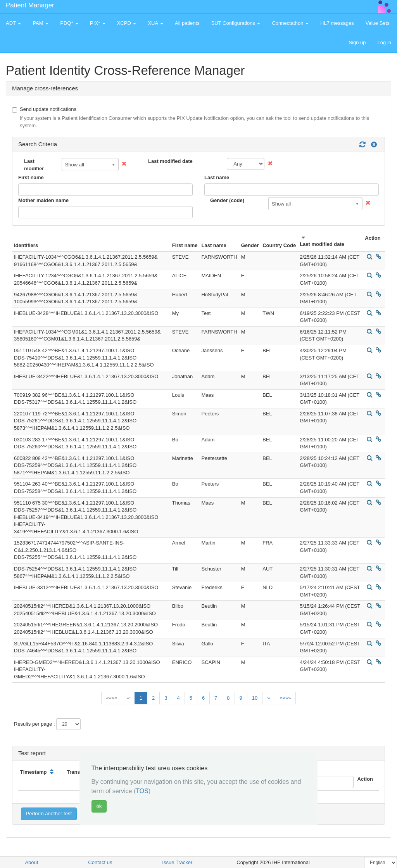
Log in (384, 42)
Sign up (357, 42)
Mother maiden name (43, 200)
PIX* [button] (98, 23)
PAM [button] (41, 23)
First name (31, 177)
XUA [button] (155, 23)
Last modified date (170, 161)
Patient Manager (30, 5)
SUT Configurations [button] (236, 23)
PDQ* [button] (69, 23)
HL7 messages (337, 23)
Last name (217, 177)
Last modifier (34, 165)
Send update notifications (198, 118)
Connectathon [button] (290, 23)
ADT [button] (13, 23)
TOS (142, 791)
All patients (187, 23)
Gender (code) (227, 200)
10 (255, 698)
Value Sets (378, 23)
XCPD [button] (127, 23)
